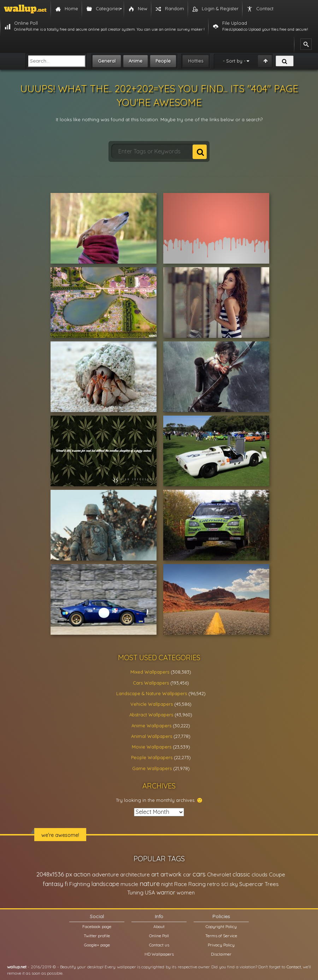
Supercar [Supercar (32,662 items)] (251, 884)
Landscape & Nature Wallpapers (152, 693)
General (107, 61)
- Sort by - (234, 61)
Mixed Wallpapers (150, 672)
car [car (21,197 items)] (187, 875)
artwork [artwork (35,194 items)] (171, 874)
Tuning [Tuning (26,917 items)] (135, 893)
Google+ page (97, 945)
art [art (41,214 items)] (155, 874)
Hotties (196, 61)
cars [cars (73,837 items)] (199, 874)
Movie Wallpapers (152, 747)
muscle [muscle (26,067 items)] (129, 884)
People (163, 61)
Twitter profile (97, 936)
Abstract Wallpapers (151, 715)
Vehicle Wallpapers (152, 704)
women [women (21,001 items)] (186, 893)
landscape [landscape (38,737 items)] (105, 884)
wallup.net (17, 967)
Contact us (159, 945)
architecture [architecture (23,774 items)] (135, 875)
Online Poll (159, 936)
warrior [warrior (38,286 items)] (166, 892)
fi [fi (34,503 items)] (66, 884)
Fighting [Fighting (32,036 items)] (80, 884)
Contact (294, 967)
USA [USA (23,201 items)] (150, 893)
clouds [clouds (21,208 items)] (260, 875)
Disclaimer (221, 954)
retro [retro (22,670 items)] (213, 884)
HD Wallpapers (159, 954)
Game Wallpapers (152, 768)
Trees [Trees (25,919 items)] (272, 884)
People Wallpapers (152, 757)
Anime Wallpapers (151, 726)
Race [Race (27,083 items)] (181, 884)
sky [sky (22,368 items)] (234, 884)
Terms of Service (221, 936)
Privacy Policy (221, 945)
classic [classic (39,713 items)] (241, 874)
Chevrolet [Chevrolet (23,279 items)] (219, 875)
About (159, 926)
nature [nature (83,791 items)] (150, 884)
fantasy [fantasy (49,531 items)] (53, 884)
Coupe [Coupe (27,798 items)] (277, 875)
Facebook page (97, 926)
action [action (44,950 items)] (82, 874)
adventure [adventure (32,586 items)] (105, 874)
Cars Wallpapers (151, 683)
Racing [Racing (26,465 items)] (197, 884)
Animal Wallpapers (152, 736)
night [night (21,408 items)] (167, 884)
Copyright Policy (221, 926)
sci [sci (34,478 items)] (225, 884)
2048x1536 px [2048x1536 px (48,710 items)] (54, 874)
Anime (136, 61)
